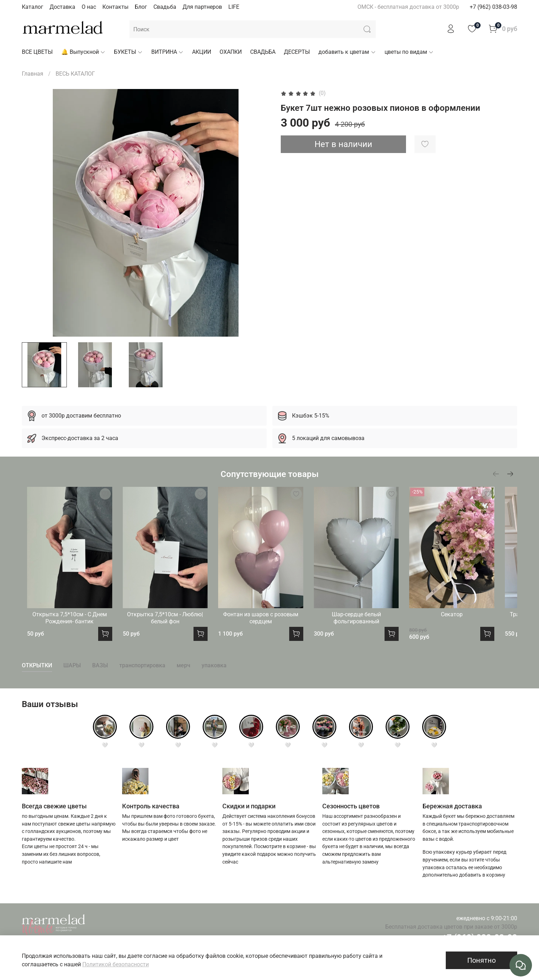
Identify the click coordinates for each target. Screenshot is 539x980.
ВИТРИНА (167, 52)
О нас (89, 7)
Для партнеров (202, 7)
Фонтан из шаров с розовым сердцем (269, 626)
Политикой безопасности (116, 964)
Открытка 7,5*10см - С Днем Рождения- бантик (67, 626)
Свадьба (165, 7)
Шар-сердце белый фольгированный (371, 626)
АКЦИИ (202, 52)
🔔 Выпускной (83, 52)
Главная (33, 74)
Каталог (33, 7)
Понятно (481, 960)
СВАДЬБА (263, 52)
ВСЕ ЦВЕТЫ (37, 52)
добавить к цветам (347, 52)
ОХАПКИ (231, 52)
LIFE (234, 7)
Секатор (472, 622)
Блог (141, 7)
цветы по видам (409, 52)
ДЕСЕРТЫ (297, 52)
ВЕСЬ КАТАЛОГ (75, 74)
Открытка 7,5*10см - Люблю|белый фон (168, 626)
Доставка (62, 7)
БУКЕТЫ (128, 52)
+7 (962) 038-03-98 (493, 7)
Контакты (115, 7)
